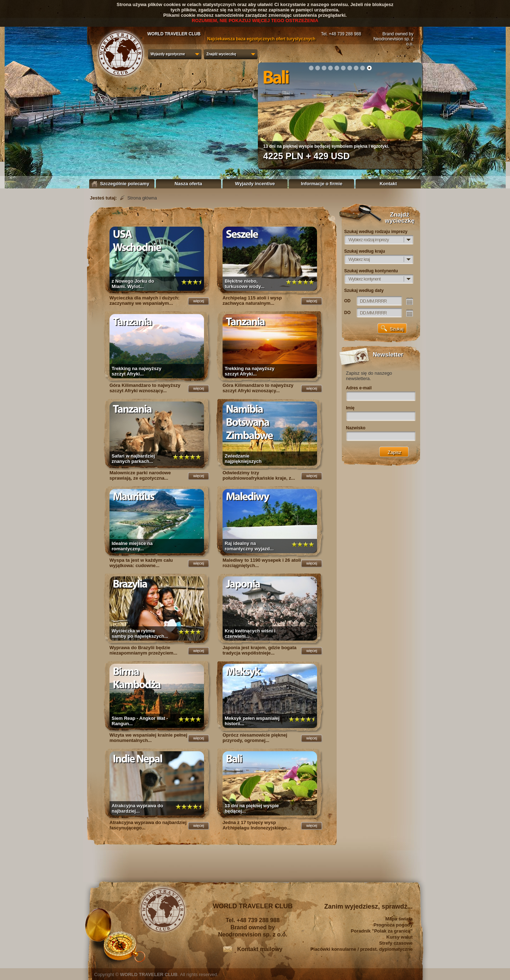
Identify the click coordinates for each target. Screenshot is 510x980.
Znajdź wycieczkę (221, 54)
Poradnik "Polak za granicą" (382, 931)
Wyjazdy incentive (255, 184)
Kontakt (388, 184)
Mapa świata (399, 919)
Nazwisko (356, 428)
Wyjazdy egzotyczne (168, 54)
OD (347, 301)
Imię (350, 408)
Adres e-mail (359, 388)
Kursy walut (399, 937)
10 (369, 68)
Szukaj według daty (364, 291)
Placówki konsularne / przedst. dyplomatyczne (361, 949)
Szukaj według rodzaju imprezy (376, 232)
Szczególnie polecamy (122, 184)
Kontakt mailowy (260, 949)
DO (347, 313)
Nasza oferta (188, 184)
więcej (199, 301)
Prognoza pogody (393, 925)
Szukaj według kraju (365, 251)
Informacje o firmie (322, 184)
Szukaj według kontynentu (371, 271)
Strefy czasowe (396, 943)
